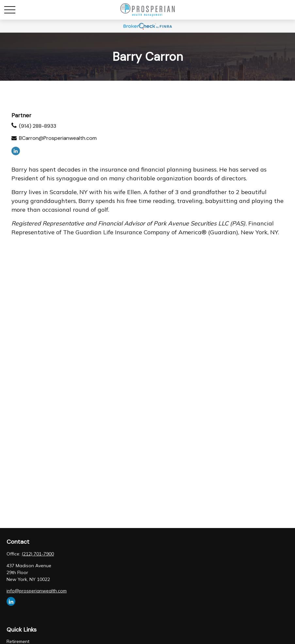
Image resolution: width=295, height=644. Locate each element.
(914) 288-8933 (38, 126)
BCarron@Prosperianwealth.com (58, 138)
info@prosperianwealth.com (37, 591)
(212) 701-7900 (38, 554)
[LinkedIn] (16, 151)
